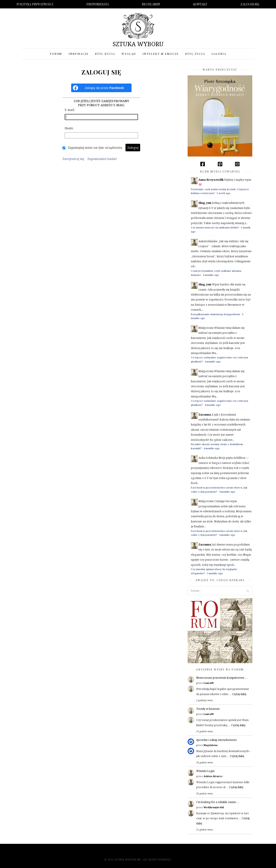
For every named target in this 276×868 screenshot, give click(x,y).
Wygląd (129, 54)
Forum (56, 54)
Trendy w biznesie (208, 709)
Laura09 (209, 683)
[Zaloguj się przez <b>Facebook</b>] (101, 88)
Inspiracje (79, 54)
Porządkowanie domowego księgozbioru (215, 314)
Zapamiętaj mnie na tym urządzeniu (95, 148)
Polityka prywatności (35, 4)
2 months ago (211, 275)
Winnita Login (205, 771)
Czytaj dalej (239, 694)
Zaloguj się (250, 4)
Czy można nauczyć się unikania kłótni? (215, 228)
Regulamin (151, 4)
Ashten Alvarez (213, 776)
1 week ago (223, 193)
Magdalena (211, 745)
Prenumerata (98, 4)
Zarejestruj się (73, 159)
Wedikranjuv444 (214, 807)
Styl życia (195, 54)
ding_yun (205, 203)
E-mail (70, 110)
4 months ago (213, 362)
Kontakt (200, 4)
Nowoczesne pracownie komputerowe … (222, 678)
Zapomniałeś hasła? (102, 159)
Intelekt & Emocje (161, 54)
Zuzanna (205, 414)
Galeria (219, 54)
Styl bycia (105, 54)
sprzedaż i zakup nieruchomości (216, 740)
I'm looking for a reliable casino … (218, 802)
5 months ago (215, 573)
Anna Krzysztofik (211, 180)
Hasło (69, 128)
